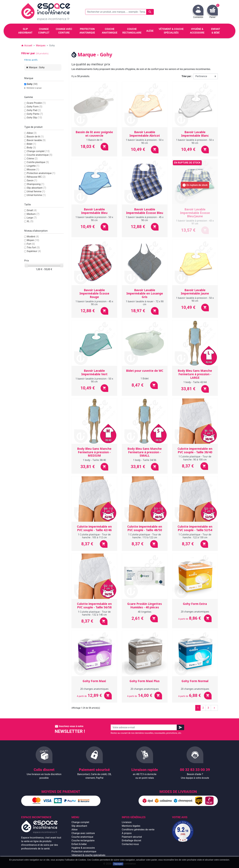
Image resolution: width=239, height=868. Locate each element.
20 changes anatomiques (195, 612)
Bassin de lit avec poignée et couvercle (94, 134)
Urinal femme (36, 191)
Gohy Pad (34, 110)
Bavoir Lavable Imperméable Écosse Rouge (94, 294)
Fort (31, 244)
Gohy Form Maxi (94, 681)
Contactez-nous (130, 844)
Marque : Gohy (37, 67)
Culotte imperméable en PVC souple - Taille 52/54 (195, 528)
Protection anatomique (41, 173)
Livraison (127, 822)
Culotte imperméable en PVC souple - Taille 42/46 (94, 528)
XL (30, 221)
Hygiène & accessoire (83, 848)
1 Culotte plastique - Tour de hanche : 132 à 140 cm (94, 613)
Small (32, 210)
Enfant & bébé (79, 844)
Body (31, 148)
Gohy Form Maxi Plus (145, 681)
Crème (32, 159)
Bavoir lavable (36, 140)
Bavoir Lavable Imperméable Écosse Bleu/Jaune (195, 213)
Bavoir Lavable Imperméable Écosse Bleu (145, 211)
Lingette (33, 166)
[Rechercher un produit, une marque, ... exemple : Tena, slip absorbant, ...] (120, 12)
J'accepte (118, 864)
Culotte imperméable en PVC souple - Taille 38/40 (195, 450)
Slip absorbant (37, 188)
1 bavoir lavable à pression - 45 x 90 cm (145, 219)
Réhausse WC (36, 177)
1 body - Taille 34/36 (145, 460)
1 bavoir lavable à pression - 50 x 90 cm (145, 141)
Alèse (32, 133)
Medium (33, 214)
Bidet (31, 144)
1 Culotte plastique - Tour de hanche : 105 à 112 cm (94, 536)
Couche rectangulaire (83, 840)
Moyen (33, 240)
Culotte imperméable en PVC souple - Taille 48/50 (145, 528)
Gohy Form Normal (195, 681)
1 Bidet (145, 378)
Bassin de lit (35, 137)
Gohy (32, 84)
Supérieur (34, 251)
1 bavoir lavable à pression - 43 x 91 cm (195, 222)
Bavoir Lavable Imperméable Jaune (195, 292)
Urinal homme (36, 195)
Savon (32, 180)
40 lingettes (145, 612)
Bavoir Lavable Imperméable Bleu (94, 211)
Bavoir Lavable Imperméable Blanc (195, 134)
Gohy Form (35, 107)
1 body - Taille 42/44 (195, 382)
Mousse (33, 170)
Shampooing (36, 184)
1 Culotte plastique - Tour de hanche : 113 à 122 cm (145, 536)
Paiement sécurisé (132, 837)
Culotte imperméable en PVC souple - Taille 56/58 (94, 606)
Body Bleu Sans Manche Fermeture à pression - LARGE (195, 374)
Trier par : (187, 76)
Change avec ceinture (83, 833)
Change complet (38, 151)
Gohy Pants (35, 114)
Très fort (33, 248)
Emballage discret (131, 840)
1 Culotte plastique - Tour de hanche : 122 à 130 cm (195, 536)
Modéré (33, 237)
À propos (127, 833)
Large (32, 218)
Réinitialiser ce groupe (34, 88)
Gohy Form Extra (195, 604)
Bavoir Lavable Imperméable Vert (94, 372)
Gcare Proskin (36, 103)
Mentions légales (131, 826)
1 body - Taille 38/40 (94, 460)
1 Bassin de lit (94, 140)
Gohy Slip (34, 118)
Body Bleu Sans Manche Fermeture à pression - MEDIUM (94, 452)
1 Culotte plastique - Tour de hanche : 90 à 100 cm (195, 458)
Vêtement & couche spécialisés (88, 855)
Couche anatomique (40, 155)
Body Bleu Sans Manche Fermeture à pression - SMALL (145, 452)
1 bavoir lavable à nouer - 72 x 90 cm (145, 303)
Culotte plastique (38, 162)
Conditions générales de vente (138, 830)
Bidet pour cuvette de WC (145, 371)
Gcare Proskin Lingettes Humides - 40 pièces (145, 606)
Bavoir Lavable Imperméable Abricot (145, 134)
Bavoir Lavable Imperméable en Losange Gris (145, 294)
